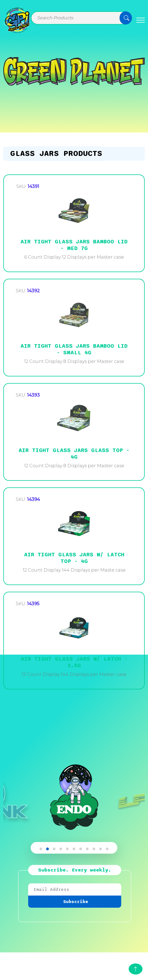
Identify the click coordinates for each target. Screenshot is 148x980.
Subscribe (76, 902)
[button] (41, 849)
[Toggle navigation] (141, 20)
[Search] (81, 18)
